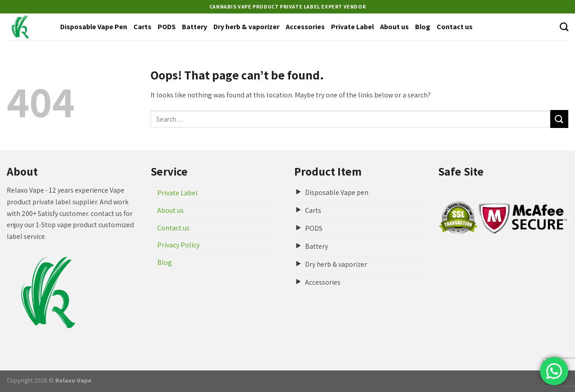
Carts (142, 27)
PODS (167, 27)
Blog (423, 27)
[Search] (564, 27)
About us (394, 27)
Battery (195, 27)
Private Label (352, 27)
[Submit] (559, 119)
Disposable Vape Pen (94, 27)
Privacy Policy (178, 245)
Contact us (455, 27)
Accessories (305, 27)
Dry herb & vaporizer (246, 27)
